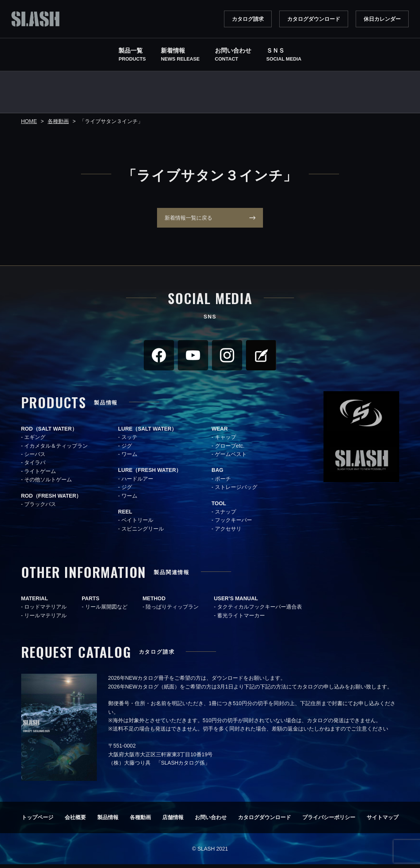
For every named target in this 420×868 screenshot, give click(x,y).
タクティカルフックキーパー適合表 (260, 610)
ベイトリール (137, 524)
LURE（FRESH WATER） (150, 474)
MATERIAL (35, 602)
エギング (35, 441)
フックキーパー (233, 524)
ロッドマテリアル (45, 610)
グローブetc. (230, 450)
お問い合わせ (211, 821)
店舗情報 (173, 821)
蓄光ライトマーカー (241, 619)
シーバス (35, 458)
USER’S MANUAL (236, 602)
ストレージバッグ (236, 491)
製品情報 (108, 821)
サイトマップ (383, 821)
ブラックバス (40, 508)
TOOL (219, 507)
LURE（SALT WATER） (147, 432)
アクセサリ (228, 532)
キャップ (226, 441)
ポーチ (223, 482)
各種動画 (140, 821)
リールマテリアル (45, 619)
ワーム (129, 458)
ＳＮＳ (284, 55)
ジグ (127, 450)
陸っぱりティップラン (172, 610)
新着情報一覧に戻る (185, 220)
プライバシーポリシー (329, 821)
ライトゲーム (40, 475)
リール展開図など (106, 610)
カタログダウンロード (314, 19)
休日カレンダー (382, 19)
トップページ (37, 821)
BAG (217, 474)
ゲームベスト (231, 458)
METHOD (154, 602)
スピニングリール (143, 532)
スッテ (129, 441)
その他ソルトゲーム (48, 483)
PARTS (90, 602)
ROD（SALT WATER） (49, 432)
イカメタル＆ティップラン (56, 450)
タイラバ (35, 466)
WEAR (220, 432)
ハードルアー (137, 482)
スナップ (226, 515)
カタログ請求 (248, 19)
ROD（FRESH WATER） (51, 500)
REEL (125, 515)
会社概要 (75, 821)
